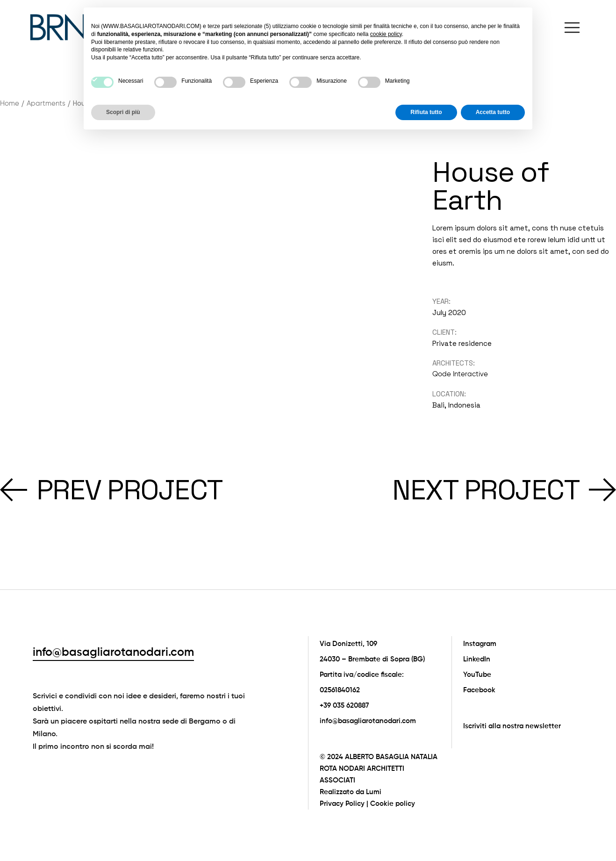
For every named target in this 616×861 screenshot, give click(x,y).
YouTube (477, 675)
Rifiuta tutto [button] (426, 97)
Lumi (374, 792)
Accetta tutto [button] (493, 97)
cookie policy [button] (386, 19)
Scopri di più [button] (123, 97)
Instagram (480, 644)
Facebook (479, 690)
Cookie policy (393, 804)
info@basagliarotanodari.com (113, 653)
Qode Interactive (460, 374)
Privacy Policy (342, 804)
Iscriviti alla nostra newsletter (512, 726)
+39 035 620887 (344, 706)
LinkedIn (477, 659)
